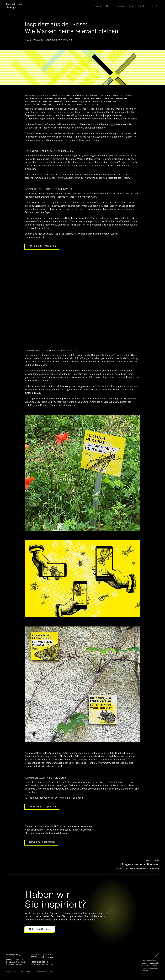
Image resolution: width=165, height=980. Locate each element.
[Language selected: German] (155, 6)
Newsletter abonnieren (42, 842)
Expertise (120, 6)
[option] (156, 6)
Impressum (11, 972)
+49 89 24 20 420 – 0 (39, 962)
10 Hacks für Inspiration (43, 246)
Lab (131, 6)
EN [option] (156, 6)
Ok (144, 975)
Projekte (97, 6)
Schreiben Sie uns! (40, 929)
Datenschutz (25, 972)
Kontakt (141, 6)
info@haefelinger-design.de (42, 964)
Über (109, 6)
